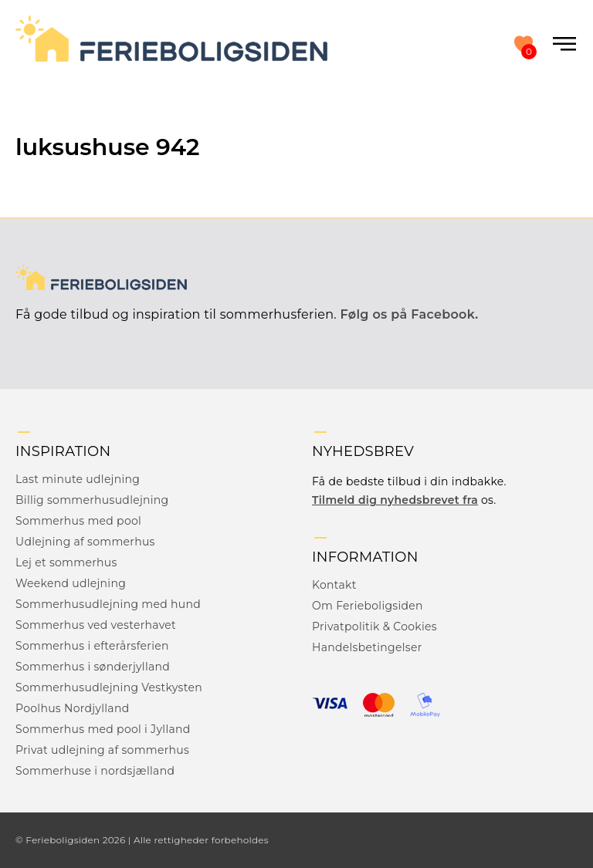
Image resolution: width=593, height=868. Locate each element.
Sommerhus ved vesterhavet (96, 625)
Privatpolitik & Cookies (374, 627)
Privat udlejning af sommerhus (102, 750)
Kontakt (334, 585)
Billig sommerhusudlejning (92, 500)
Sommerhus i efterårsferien (92, 646)
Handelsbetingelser (367, 647)
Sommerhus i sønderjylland (93, 667)
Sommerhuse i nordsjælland (95, 771)
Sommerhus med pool (78, 521)
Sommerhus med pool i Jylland (103, 729)
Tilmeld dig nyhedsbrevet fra (395, 500)
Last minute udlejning (78, 479)
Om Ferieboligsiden (368, 606)
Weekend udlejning (71, 583)
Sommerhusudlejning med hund (108, 604)
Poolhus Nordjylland (72, 708)
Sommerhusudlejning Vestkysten (109, 687)
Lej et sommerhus (66, 562)
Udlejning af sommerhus (85, 542)
